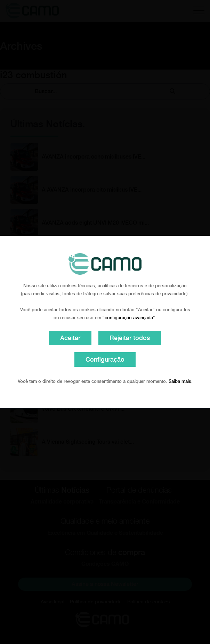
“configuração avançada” (129, 318)
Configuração (105, 359)
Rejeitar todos (130, 338)
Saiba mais (180, 381)
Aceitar (70, 338)
